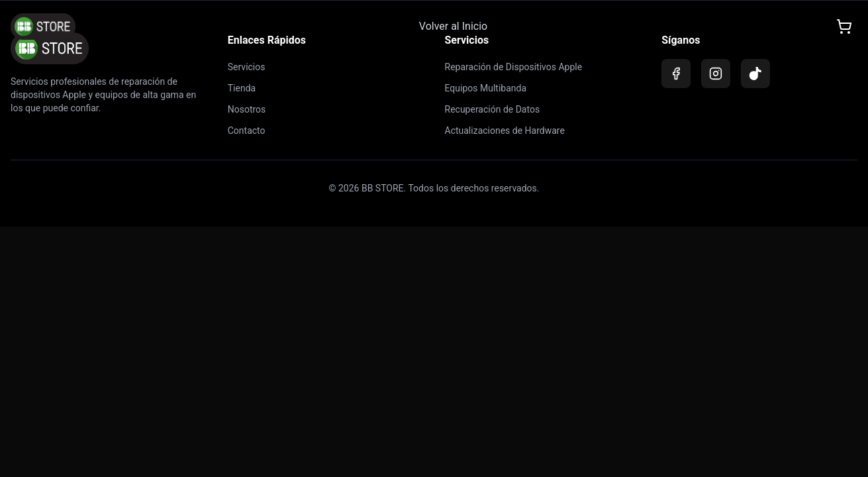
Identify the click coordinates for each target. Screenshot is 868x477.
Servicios (247, 67)
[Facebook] (676, 74)
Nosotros (247, 109)
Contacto (247, 131)
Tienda (242, 88)
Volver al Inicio (453, 26)
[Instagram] (716, 74)
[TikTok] (755, 74)
